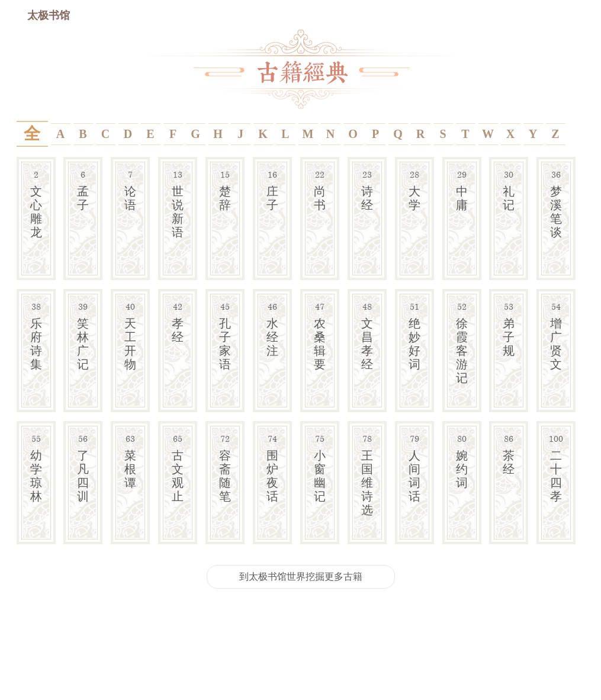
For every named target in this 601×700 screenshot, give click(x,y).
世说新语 (178, 203)
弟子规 (509, 328)
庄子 (272, 190)
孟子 (83, 190)
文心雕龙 (36, 203)
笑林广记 (83, 335)
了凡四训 (83, 467)
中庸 (462, 190)
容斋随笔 (225, 467)
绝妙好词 (414, 335)
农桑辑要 (320, 335)
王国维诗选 (367, 474)
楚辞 (225, 190)
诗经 (367, 190)
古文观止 (178, 467)
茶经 (509, 454)
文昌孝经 (367, 335)
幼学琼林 (36, 467)
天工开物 (130, 335)
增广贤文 (556, 335)
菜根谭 (130, 460)
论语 (130, 190)
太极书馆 (49, 15)
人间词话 (414, 467)
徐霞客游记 (462, 342)
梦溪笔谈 (556, 203)
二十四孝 (556, 467)
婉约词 (462, 460)
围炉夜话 (272, 467)
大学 (414, 190)
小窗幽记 (320, 467)
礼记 (509, 190)
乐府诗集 (36, 335)
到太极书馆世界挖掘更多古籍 (301, 576)
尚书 (320, 190)
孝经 (178, 322)
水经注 (272, 328)
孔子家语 (225, 335)
